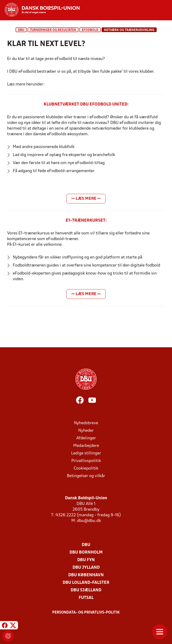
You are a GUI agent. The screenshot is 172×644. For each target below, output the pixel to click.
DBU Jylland (86, 568)
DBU (21, 30)
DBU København (86, 575)
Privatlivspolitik (86, 461)
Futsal (86, 598)
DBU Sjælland (86, 590)
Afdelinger (86, 438)
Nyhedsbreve (86, 423)
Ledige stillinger (86, 453)
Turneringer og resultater (53, 30)
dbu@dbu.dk (89, 521)
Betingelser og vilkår (86, 476)
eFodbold (90, 30)
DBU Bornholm (86, 553)
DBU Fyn (86, 560)
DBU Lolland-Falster (86, 583)
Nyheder (86, 431)
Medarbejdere (86, 446)
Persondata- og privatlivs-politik (86, 613)
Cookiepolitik (86, 468)
